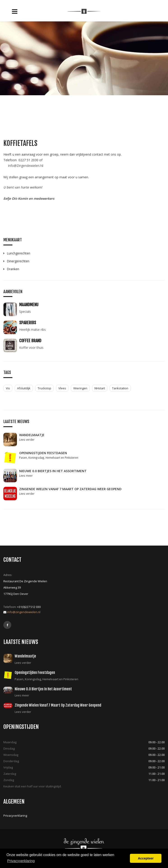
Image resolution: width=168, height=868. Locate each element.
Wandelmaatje (32, 435)
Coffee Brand (30, 341)
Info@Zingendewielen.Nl (26, 166)
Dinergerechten (18, 261)
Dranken (13, 269)
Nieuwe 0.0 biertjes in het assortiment (53, 471)
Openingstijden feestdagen (43, 453)
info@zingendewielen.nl (24, 612)
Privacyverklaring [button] (21, 861)
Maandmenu (29, 305)
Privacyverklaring (15, 816)
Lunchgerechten (18, 253)
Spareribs (28, 323)
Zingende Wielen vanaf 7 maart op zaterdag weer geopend (70, 489)
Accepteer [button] (146, 858)
